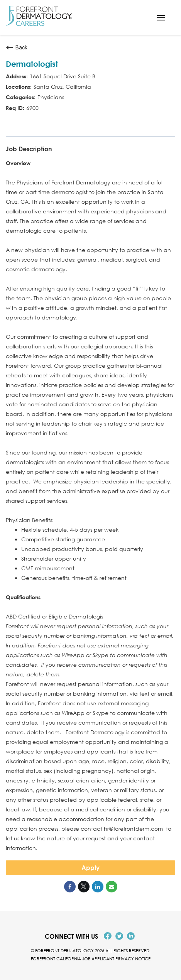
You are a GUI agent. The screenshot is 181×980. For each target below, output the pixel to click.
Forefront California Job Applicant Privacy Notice (91, 959)
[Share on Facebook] (70, 887)
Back (17, 47)
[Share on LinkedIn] (98, 887)
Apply (90, 868)
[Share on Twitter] (84, 887)
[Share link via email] (112, 887)
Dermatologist (32, 64)
